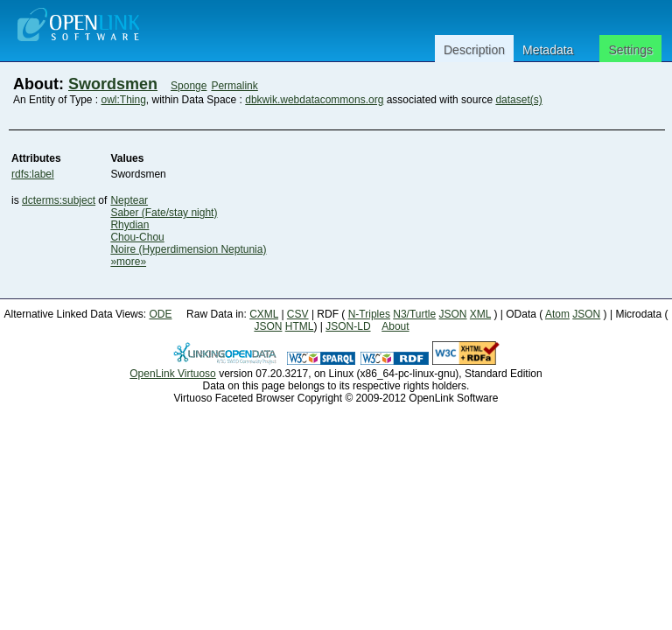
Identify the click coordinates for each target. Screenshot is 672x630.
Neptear (129, 200)
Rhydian (129, 225)
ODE (160, 314)
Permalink (234, 86)
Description (474, 50)
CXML (264, 314)
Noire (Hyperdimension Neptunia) (188, 249)
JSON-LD (348, 326)
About (395, 326)
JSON (453, 314)
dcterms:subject (59, 200)
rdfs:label (33, 174)
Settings (630, 50)
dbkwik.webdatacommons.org (314, 100)
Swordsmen (113, 84)
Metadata (548, 50)
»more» (128, 262)
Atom (557, 314)
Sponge (189, 86)
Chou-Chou (137, 237)
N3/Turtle (414, 314)
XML (480, 314)
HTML (300, 326)
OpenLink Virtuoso (173, 374)
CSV (298, 314)
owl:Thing (124, 100)
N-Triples (369, 314)
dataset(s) (518, 100)
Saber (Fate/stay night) (164, 213)
